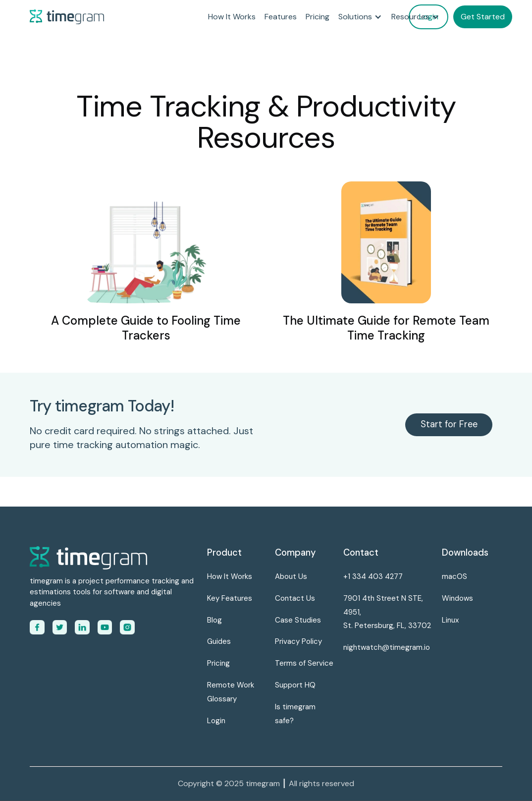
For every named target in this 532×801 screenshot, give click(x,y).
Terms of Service (304, 663)
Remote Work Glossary (231, 692)
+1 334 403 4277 (373, 576)
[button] (360, 17)
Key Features (230, 598)
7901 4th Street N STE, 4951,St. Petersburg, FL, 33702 (387, 612)
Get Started (483, 17)
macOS (454, 576)
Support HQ (295, 685)
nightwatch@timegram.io (387, 647)
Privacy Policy (298, 641)
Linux (450, 620)
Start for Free (449, 424)
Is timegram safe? (295, 714)
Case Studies (298, 620)
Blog (214, 620)
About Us (291, 576)
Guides (219, 641)
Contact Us (295, 598)
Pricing (318, 17)
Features (281, 17)
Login (216, 721)
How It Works (232, 17)
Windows (457, 598)
